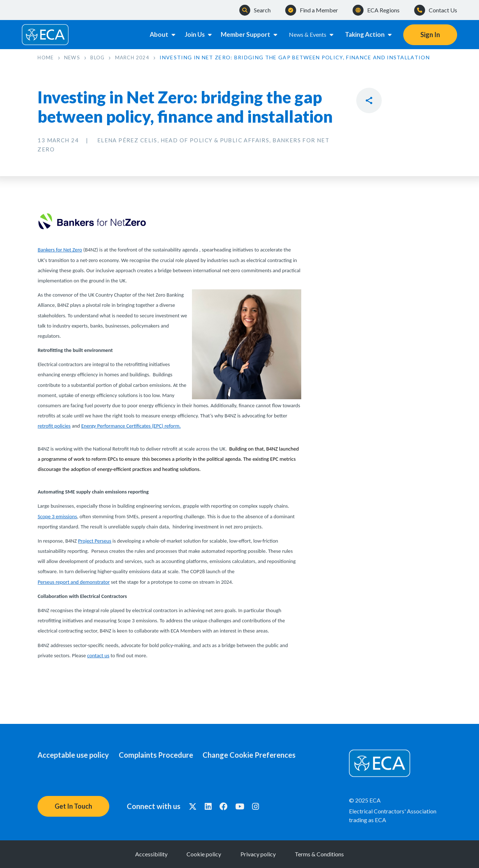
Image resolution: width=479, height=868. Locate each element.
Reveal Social (369, 100)
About (160, 34)
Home (46, 57)
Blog (101, 57)
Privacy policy (263, 854)
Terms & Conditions (335, 854)
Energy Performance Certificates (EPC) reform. (131, 426)
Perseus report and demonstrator (74, 582)
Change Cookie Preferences (259, 755)
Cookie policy (199, 854)
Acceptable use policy (73, 755)
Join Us (198, 34)
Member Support (250, 34)
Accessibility (136, 854)
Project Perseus (95, 541)
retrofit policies (54, 426)
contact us (98, 655)
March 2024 (138, 57)
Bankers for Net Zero (60, 250)
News (74, 57)
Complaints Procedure (161, 755)
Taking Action (369, 34)
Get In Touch (73, 806)
